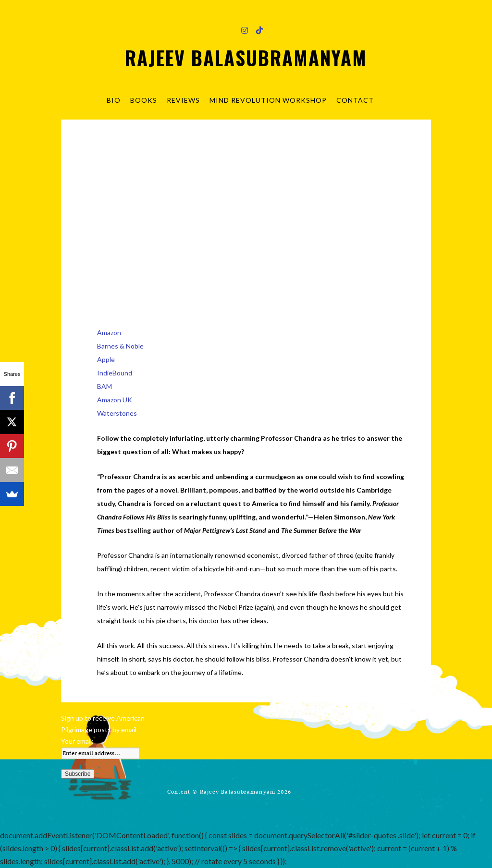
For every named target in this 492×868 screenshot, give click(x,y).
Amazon (109, 332)
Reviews (183, 100)
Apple (106, 359)
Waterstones (117, 413)
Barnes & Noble (120, 346)
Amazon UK (115, 400)
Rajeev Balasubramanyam (246, 58)
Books (144, 100)
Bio (114, 100)
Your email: (77, 741)
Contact (355, 100)
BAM (105, 386)
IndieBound (115, 373)
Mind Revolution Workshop (268, 100)
